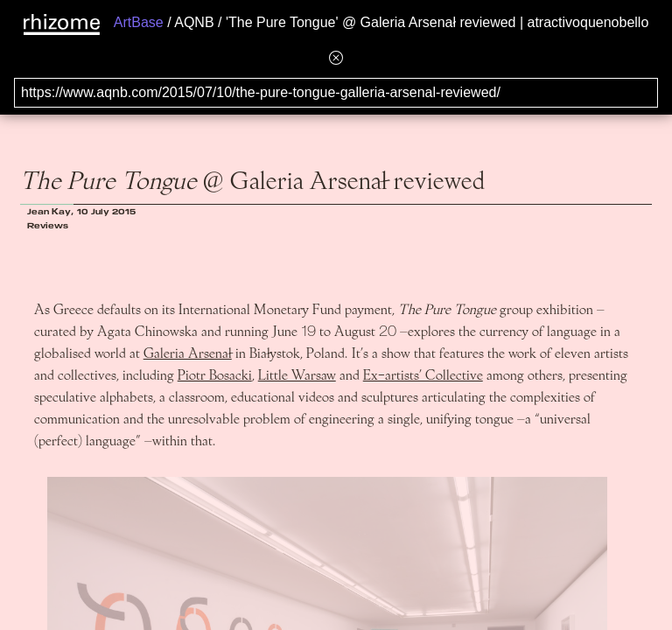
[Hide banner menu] (336, 57)
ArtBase (139, 22)
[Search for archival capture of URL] (336, 93)
